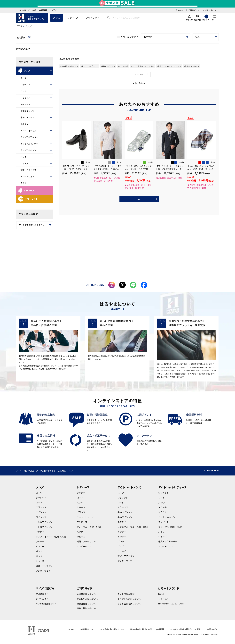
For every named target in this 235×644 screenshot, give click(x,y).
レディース (73, 18)
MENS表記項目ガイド (46, 604)
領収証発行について (86, 604)
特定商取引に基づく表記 (141, 629)
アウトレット (93, 18)
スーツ (23, 78)
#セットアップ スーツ (90, 66)
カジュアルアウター (29, 137)
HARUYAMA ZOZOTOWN (171, 604)
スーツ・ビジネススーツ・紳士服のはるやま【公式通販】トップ (45, 471)
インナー (40, 546)
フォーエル (164, 599)
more (139, 199)
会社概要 (160, 629)
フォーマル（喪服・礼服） (89, 527)
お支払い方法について (87, 599)
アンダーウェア (27, 176)
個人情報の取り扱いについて (113, 629)
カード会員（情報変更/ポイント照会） (185, 629)
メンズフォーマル (28, 131)
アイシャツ (25, 104)
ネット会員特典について (129, 604)
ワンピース (82, 522)
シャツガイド (42, 599)
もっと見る (139, 74)
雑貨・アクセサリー (29, 170)
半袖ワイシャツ (27, 117)
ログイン (55, 10)
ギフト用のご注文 (126, 594)
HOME (71, 629)
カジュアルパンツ (28, 150)
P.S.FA (161, 594)
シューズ (24, 163)
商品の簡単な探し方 (86, 608)
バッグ (23, 157)
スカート (81, 507)
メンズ (56, 18)
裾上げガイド (42, 594)
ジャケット (25, 84)
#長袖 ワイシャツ (108, 66)
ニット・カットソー (86, 517)
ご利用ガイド (194, 10)
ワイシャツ (41, 517)
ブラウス (81, 512)
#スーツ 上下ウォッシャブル (142, 66)
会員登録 (43, 10)
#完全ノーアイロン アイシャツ (169, 66)
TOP (20, 26)
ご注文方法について (86, 594)
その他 (23, 183)
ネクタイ (24, 124)
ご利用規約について (87, 629)
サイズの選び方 (45, 588)
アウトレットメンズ (129, 487)
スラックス (25, 98)
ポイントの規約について (129, 599)
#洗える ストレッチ (192, 66)
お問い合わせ (210, 10)
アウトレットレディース (172, 487)
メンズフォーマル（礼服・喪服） (52, 537)
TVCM (180, 10)
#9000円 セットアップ (69, 66)
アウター (40, 541)
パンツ (39, 551)
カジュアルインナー (29, 144)
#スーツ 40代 (123, 66)
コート (23, 91)
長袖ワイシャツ (27, 111)
